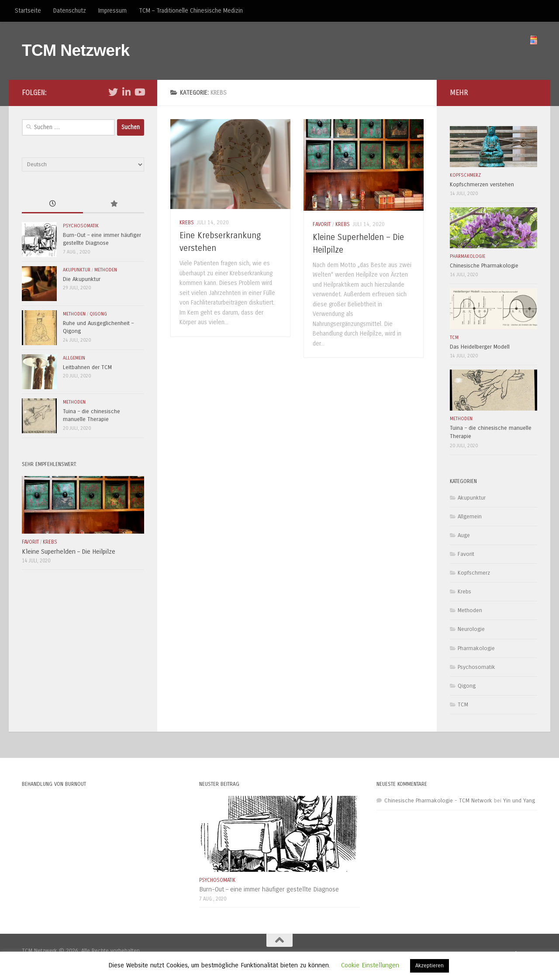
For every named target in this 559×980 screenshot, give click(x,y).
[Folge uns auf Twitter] (113, 92)
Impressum (112, 11)
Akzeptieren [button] (430, 966)
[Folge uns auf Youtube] (139, 92)
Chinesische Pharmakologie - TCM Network (438, 801)
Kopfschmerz (465, 175)
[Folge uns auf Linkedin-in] (126, 92)
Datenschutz (70, 11)
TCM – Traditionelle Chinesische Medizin (191, 11)
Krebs (187, 223)
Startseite (28, 11)
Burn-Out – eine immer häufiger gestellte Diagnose (269, 889)
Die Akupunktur (82, 279)
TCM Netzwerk (76, 50)
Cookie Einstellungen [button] (370, 965)
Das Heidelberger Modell (480, 347)
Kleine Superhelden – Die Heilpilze (69, 552)
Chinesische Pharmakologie (484, 266)
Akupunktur (77, 270)
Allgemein (74, 358)
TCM (454, 338)
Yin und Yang (519, 801)
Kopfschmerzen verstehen (482, 185)
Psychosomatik (81, 226)
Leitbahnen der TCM (87, 367)
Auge (464, 535)
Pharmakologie (468, 256)
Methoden (106, 270)
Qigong (98, 314)
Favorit (322, 224)
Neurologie (471, 629)
